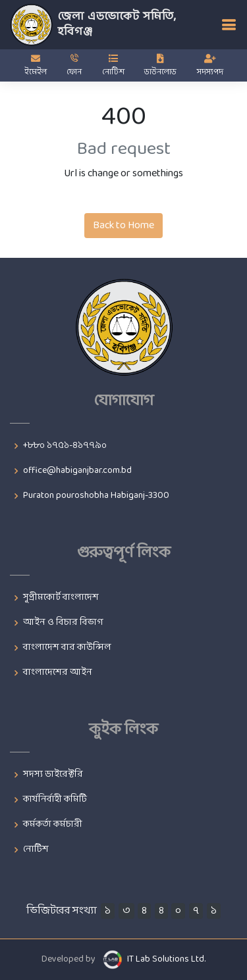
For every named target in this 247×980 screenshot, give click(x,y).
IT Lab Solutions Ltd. (166, 959)
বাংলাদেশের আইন (58, 673)
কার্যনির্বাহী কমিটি (55, 800)
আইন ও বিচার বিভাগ (63, 623)
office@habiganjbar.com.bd (77, 471)
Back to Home (123, 225)
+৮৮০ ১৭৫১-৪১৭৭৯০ (65, 446)
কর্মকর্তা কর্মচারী (53, 825)
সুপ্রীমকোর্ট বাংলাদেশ (61, 598)
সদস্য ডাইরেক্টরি (53, 775)
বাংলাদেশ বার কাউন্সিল (67, 648)
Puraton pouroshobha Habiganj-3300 (96, 496)
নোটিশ (36, 850)
